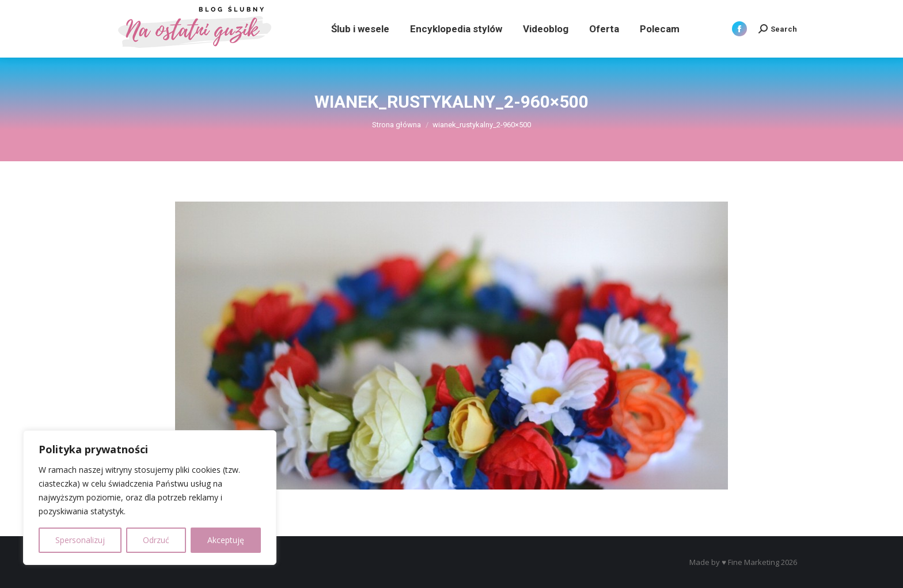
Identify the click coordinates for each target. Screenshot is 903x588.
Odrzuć (156, 540)
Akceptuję (226, 540)
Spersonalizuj (80, 540)
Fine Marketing (754, 562)
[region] (150, 498)
